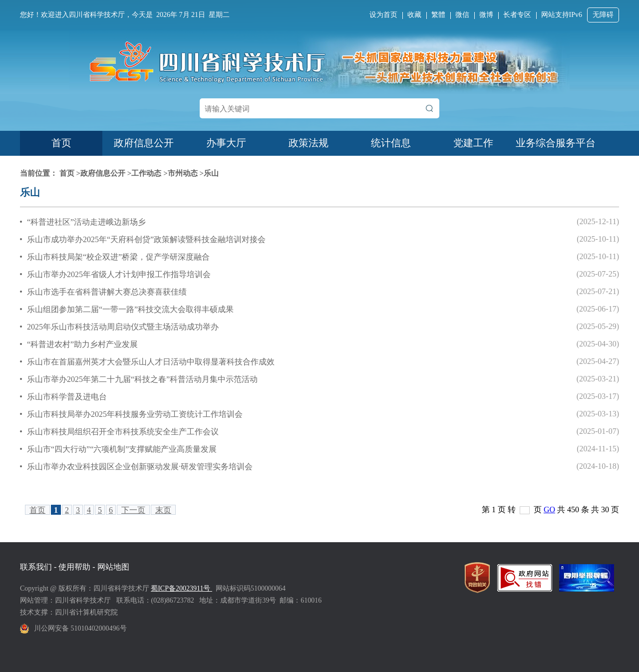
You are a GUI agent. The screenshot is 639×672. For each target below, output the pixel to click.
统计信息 (391, 143)
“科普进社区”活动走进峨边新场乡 (86, 222)
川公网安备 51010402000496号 (80, 628)
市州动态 (183, 173)
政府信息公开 (144, 143)
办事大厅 (226, 143)
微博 (486, 15)
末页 (163, 510)
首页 (61, 143)
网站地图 (113, 567)
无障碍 (603, 15)
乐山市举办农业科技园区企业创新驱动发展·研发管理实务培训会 (140, 467)
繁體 (438, 15)
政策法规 (309, 143)
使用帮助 (74, 567)
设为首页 (383, 15)
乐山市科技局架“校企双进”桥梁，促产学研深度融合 (118, 257)
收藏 (414, 15)
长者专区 (517, 15)
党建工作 (473, 143)
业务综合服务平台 (556, 143)
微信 (462, 15)
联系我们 (36, 567)
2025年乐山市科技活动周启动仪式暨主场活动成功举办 (123, 327)
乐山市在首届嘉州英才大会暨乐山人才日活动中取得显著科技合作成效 (151, 362)
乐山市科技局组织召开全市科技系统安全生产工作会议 (123, 432)
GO (549, 509)
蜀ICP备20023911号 (181, 588)
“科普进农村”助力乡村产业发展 (82, 344)
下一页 (133, 510)
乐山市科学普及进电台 (67, 397)
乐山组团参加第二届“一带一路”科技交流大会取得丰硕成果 (130, 309)
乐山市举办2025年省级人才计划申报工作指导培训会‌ (119, 274)
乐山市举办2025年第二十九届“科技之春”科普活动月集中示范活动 (142, 379)
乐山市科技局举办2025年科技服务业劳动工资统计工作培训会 (135, 414)
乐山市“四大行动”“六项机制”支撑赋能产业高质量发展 (122, 449)
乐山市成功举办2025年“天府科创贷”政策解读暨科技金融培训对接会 (146, 239)
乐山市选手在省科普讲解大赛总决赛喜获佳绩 (107, 292)
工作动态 (146, 173)
